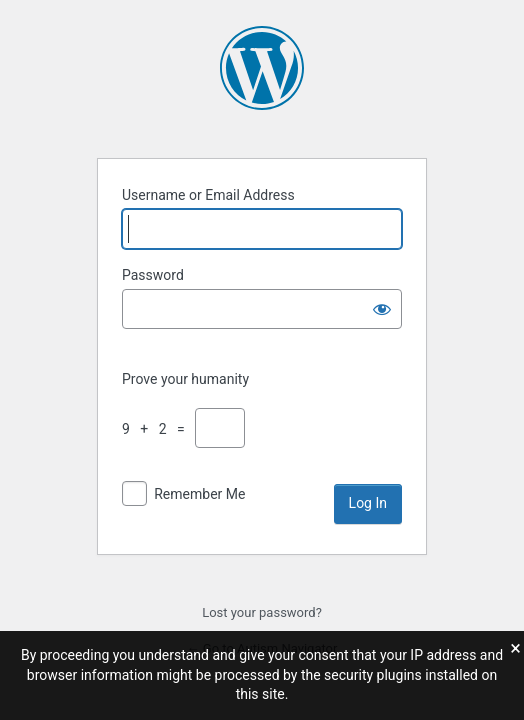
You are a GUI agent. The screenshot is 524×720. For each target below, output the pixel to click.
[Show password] (382, 309)
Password (153, 275)
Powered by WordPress (262, 68)
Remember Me (199, 494)
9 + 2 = (157, 429)
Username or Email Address (208, 195)
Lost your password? (262, 612)
